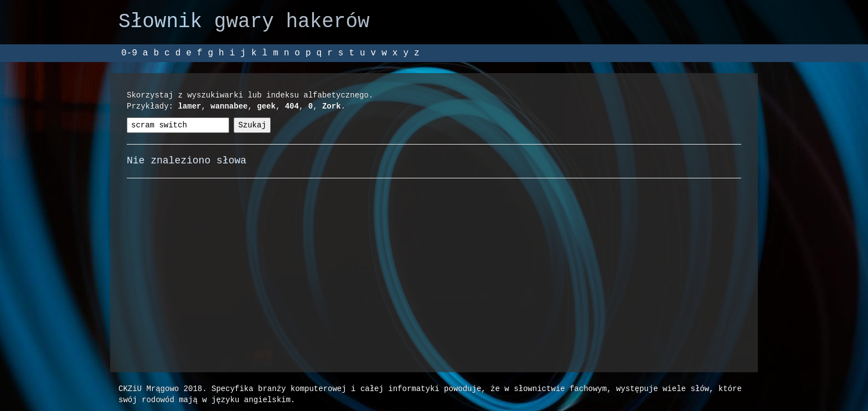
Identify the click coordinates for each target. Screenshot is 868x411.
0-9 (129, 53)
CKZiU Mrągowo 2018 (160, 389)
